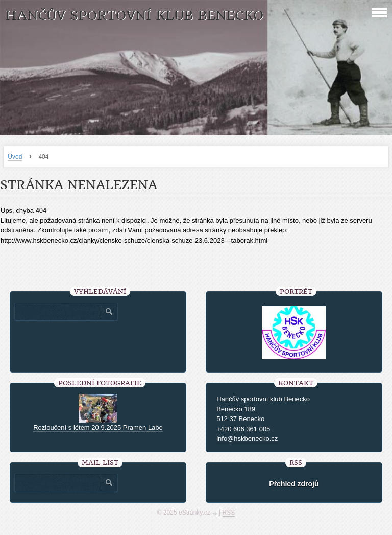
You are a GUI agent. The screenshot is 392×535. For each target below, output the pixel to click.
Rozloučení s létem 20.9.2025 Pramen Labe (98, 427)
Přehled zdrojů (294, 484)
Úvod (15, 157)
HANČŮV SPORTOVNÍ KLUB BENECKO (134, 16)
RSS (229, 513)
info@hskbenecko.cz (247, 439)
